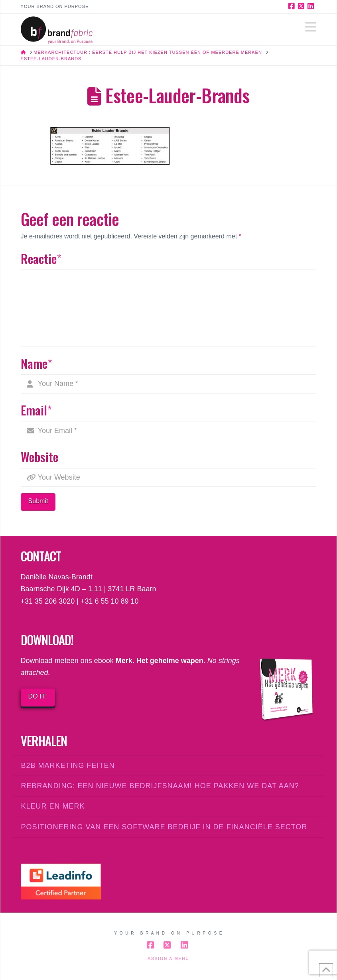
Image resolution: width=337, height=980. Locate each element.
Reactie (41, 258)
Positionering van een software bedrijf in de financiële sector (164, 827)
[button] (311, 27)
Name (37, 363)
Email (36, 410)
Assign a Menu (168, 959)
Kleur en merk (53, 806)
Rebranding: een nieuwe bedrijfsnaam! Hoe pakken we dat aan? (160, 786)
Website (39, 457)
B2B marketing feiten (68, 766)
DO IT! (38, 696)
